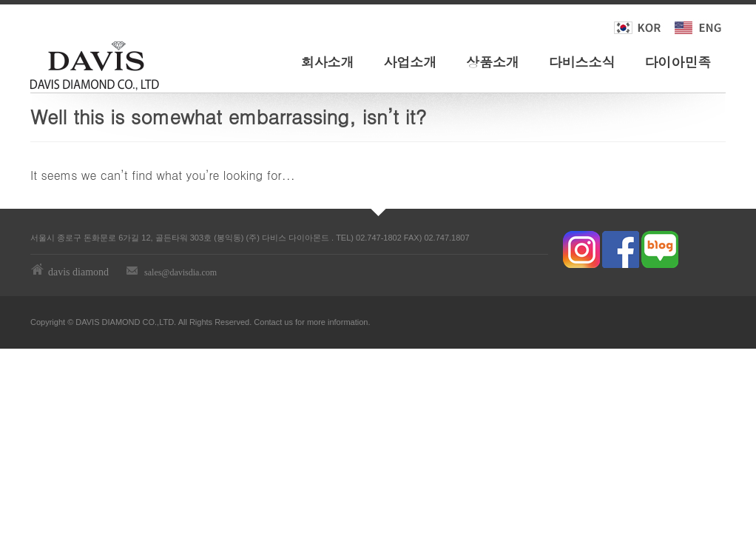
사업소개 (410, 62)
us (288, 322)
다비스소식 (582, 62)
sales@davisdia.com (180, 272)
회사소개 (328, 62)
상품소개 (493, 62)
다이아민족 (678, 62)
